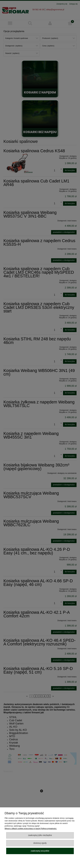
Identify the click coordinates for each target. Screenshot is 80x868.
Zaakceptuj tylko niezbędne (40, 835)
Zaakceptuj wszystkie (40, 851)
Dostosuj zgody (40, 843)
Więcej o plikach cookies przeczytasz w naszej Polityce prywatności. (31, 829)
